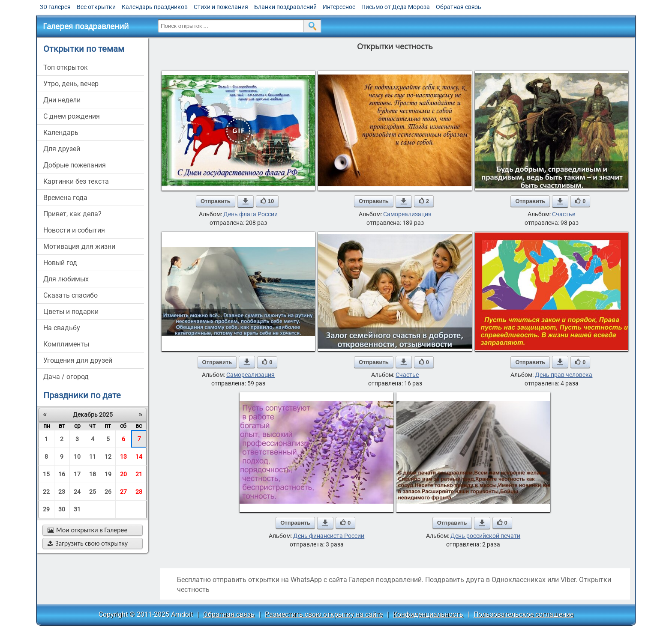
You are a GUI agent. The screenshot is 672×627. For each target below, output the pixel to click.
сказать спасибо (70, 295)
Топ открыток (66, 67)
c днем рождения (72, 116)
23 (62, 492)
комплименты (66, 344)
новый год (60, 263)
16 (62, 474)
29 (46, 509)
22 (46, 492)
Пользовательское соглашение (523, 614)
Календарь (61, 133)
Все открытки (96, 7)
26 (108, 492)
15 (46, 474)
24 (77, 492)
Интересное (339, 7)
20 (123, 474)
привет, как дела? (72, 214)
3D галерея (55, 7)
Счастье (564, 214)
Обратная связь (459, 7)
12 (108, 457)
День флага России (250, 214)
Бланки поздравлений (285, 7)
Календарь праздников (155, 7)
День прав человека (564, 375)
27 (123, 492)
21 (139, 474)
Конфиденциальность (428, 614)
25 (93, 492)
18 (93, 474)
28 (139, 492)
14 (139, 457)
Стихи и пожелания (221, 7)
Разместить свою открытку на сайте (324, 614)
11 (93, 457)
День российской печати (485, 536)
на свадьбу (62, 328)
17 (77, 474)
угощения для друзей (78, 360)
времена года (65, 198)
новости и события (74, 230)
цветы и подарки (71, 312)
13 (123, 457)
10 (77, 457)
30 (62, 509)
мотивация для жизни (79, 246)
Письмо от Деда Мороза (396, 7)
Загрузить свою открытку (88, 543)
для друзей (62, 149)
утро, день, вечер (71, 84)
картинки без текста (76, 181)
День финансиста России (329, 536)
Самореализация (407, 214)
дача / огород (66, 377)
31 (77, 509)
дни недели (62, 100)
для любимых (66, 279)
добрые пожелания (75, 165)
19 (108, 474)
